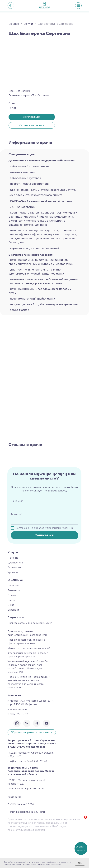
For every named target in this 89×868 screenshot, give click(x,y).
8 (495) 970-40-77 (18, 748)
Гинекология (15, 601)
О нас (11, 639)
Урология (13, 606)
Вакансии (13, 643)
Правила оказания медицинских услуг (30, 657)
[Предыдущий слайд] (3, 472)
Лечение (13, 592)
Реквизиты (14, 624)
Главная (14, 24)
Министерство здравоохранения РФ (29, 682)
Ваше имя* (17, 535)
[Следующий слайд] (86, 472)
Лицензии (13, 619)
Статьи (11, 634)
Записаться (44, 569)
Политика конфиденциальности (26, 846)
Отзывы (12, 629)
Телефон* (16, 548)
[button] (32, 125)
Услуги (28, 24)
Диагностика (15, 596)
